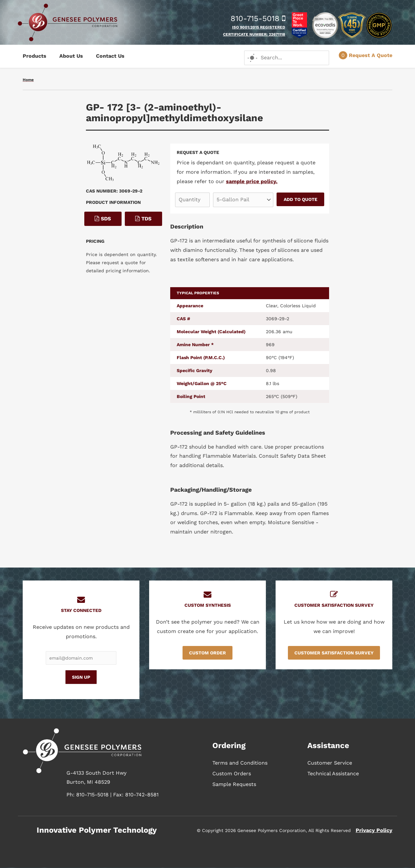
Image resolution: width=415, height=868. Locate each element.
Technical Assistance (333, 774)
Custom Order (207, 653)
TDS (143, 219)
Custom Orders (232, 774)
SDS (103, 219)
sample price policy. (252, 181)
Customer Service (330, 763)
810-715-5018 (258, 18)
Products (35, 56)
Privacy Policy (374, 830)
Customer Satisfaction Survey (334, 653)
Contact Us (110, 56)
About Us (71, 56)
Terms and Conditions (240, 763)
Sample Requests (234, 784)
